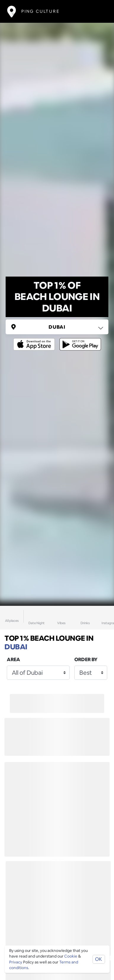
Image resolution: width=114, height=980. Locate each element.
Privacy (16, 962)
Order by (86, 659)
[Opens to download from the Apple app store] (35, 340)
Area (13, 659)
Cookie (71, 956)
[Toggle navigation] (98, 11)
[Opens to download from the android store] (79, 340)
